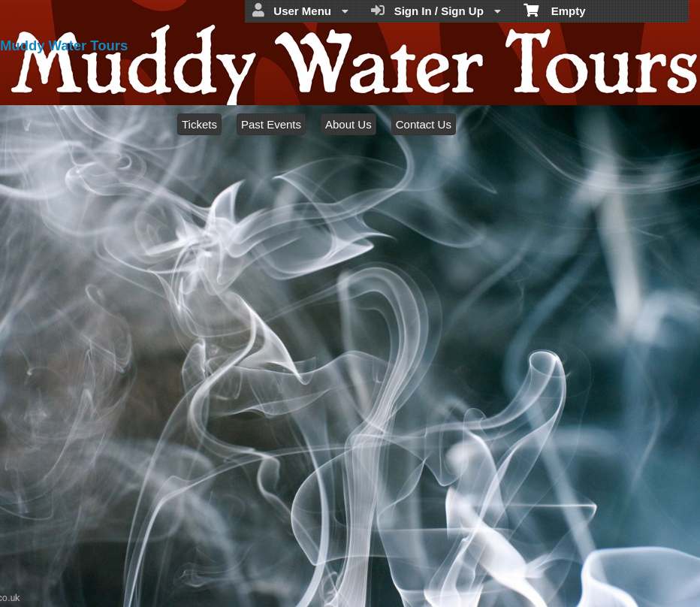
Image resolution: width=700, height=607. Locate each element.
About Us (348, 124)
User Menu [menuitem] (300, 11)
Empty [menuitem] (555, 10)
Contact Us (424, 124)
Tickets (199, 124)
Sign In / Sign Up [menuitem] (436, 11)
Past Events (271, 124)
